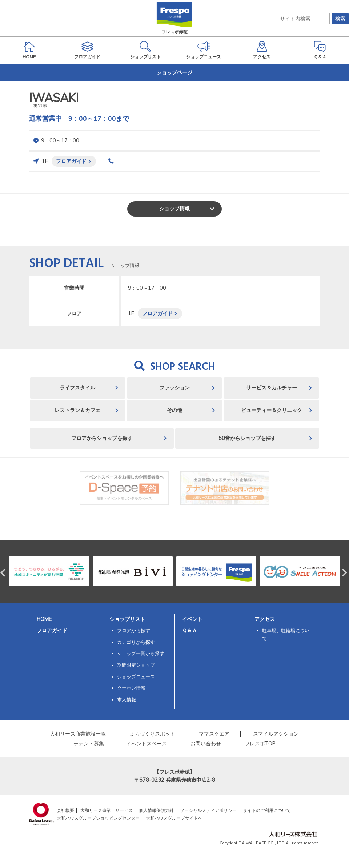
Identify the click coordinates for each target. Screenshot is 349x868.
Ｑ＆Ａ (190, 630)
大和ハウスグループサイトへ (174, 818)
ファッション (174, 388)
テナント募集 (89, 744)
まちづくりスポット (152, 734)
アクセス (265, 619)
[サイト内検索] (303, 19)
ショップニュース (136, 677)
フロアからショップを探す (102, 438)
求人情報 (127, 699)
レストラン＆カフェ (77, 410)
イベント (192, 619)
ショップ (174, 209)
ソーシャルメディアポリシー (208, 810)
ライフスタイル (77, 388)
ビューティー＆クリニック (272, 410)
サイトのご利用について (267, 810)
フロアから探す (134, 630)
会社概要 (65, 810)
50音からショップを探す (247, 438)
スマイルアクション (276, 734)
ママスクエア (214, 734)
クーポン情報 (131, 688)
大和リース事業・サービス (107, 810)
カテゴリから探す (136, 642)
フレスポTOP (260, 744)
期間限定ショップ (136, 665)
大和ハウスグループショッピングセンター (98, 818)
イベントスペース (147, 744)
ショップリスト (127, 619)
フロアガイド (71, 161)
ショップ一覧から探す (141, 653)
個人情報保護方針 (156, 810)
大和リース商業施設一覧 (78, 734)
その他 (174, 410)
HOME (44, 619)
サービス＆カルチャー (272, 388)
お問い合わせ (206, 744)
